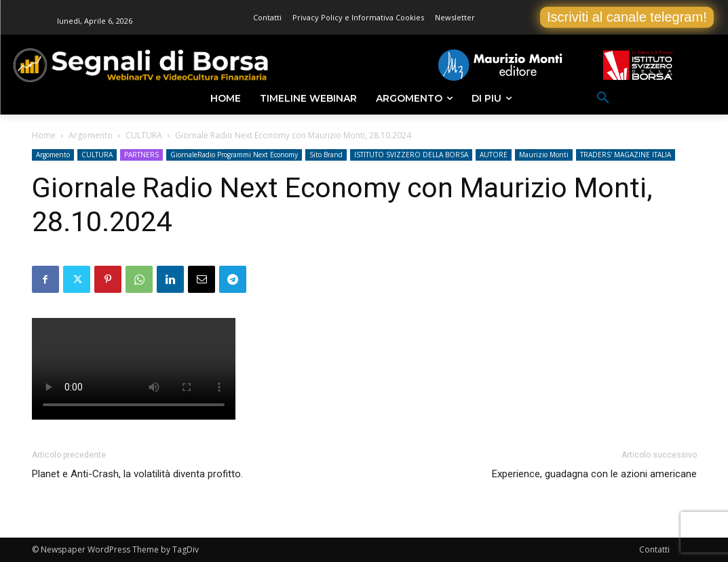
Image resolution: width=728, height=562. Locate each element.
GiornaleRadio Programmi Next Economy (234, 155)
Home (44, 135)
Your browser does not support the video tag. (134, 369)
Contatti (654, 549)
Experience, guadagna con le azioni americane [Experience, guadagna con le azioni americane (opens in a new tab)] (594, 474)
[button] (603, 98)
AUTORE (494, 155)
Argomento (91, 135)
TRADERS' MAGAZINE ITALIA (626, 155)
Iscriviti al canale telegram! (627, 17)
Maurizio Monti (544, 155)
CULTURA (144, 135)
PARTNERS (141, 155)
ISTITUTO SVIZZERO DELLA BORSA (411, 155)
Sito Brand (326, 155)
